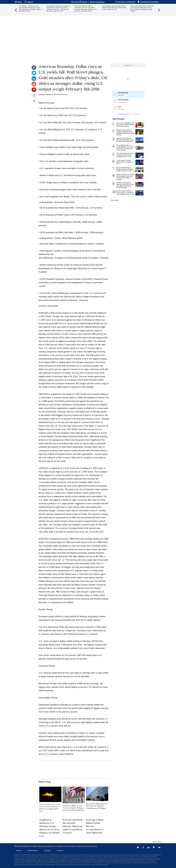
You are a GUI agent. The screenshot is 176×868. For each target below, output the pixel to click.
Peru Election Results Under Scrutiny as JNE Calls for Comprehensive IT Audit (125, 155)
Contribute (47, 851)
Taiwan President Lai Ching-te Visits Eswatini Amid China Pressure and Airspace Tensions (126, 177)
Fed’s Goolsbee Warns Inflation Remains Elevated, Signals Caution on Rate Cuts (125, 169)
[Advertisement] (88, 46)
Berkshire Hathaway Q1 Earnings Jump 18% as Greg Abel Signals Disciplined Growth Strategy (125, 185)
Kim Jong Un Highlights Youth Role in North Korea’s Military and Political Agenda (126, 125)
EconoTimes (115, 200)
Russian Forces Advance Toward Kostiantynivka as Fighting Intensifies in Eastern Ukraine (125, 132)
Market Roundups (97, 2)
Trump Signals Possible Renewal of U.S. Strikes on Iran (125, 162)
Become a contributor (126, 2)
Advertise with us (33, 851)
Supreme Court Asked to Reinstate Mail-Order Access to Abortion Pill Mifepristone (125, 140)
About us (19, 851)
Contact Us (60, 851)
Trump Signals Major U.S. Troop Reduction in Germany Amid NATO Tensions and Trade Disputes (125, 148)
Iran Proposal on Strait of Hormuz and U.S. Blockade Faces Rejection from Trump (125, 193)
